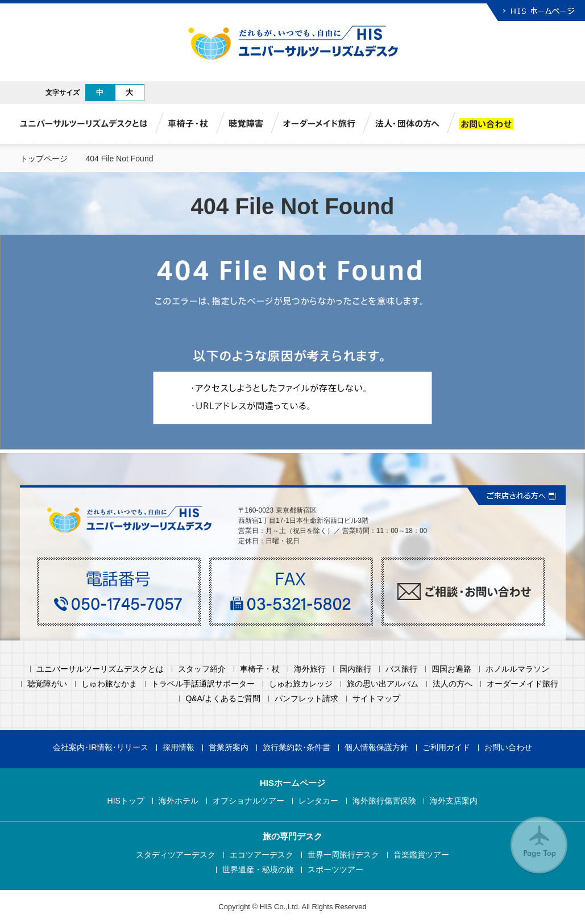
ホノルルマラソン (517, 669)
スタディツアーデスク (176, 855)
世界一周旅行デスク (343, 855)
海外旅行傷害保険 (384, 801)
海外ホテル (179, 801)
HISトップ (126, 801)
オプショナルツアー (248, 801)
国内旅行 (355, 669)
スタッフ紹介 (202, 669)
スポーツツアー (335, 870)
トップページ (44, 159)
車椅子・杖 (260, 669)
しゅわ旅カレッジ (301, 684)
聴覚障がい (47, 684)
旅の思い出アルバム (383, 684)
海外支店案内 (454, 801)
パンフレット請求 (306, 699)
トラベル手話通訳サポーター (203, 684)
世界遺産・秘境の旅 (258, 870)
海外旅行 (310, 669)
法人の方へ (453, 684)
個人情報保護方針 (376, 748)
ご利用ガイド (446, 748)
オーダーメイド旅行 (522, 684)
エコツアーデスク (262, 855)
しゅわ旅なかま (109, 684)
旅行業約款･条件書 (296, 748)
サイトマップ (376, 699)
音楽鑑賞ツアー (421, 855)
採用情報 (179, 748)
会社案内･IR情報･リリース (101, 748)
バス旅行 (401, 669)
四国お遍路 (451, 669)
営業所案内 (229, 748)
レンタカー (318, 801)
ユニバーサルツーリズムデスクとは (100, 669)
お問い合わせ (508, 748)
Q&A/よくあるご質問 (223, 699)
